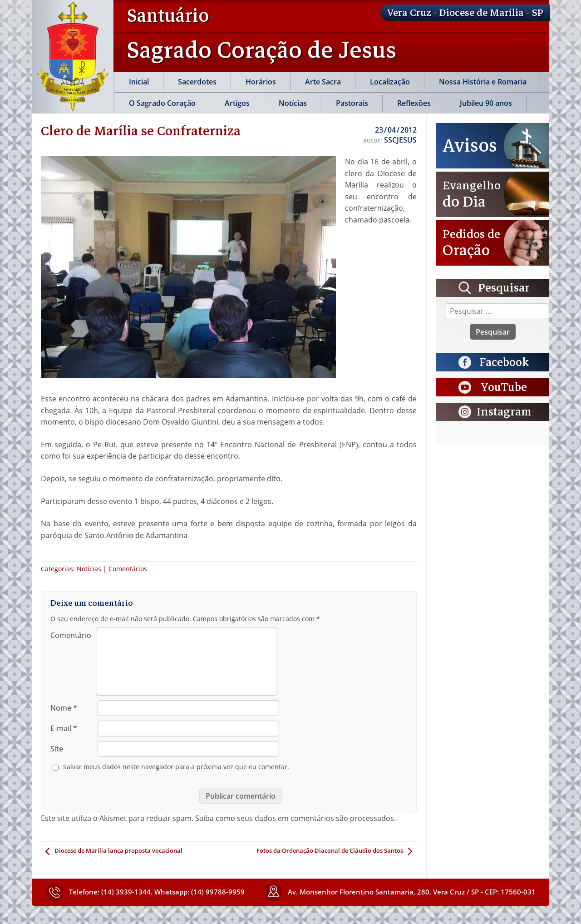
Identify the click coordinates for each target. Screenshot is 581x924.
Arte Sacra (323, 82)
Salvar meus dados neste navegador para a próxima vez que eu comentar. (176, 767)
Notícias (293, 103)
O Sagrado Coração (162, 103)
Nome (64, 708)
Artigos (237, 103)
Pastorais (352, 103)
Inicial (139, 82)
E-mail (64, 728)
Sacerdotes (197, 82)
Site (57, 749)
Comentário (71, 635)
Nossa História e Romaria (483, 82)
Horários (261, 82)
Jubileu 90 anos (486, 103)
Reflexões (414, 103)
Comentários (128, 569)
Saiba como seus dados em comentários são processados (295, 818)
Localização (390, 82)
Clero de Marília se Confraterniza (141, 131)
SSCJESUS (400, 140)
